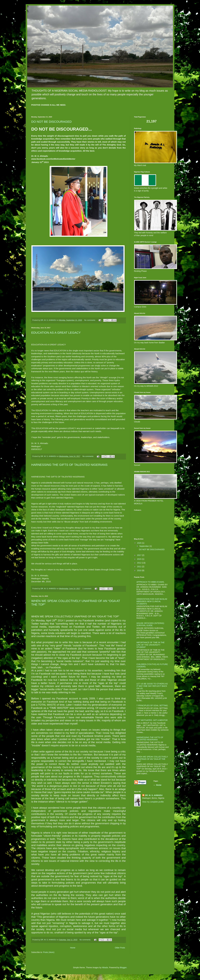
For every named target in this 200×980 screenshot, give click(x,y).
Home (73, 948)
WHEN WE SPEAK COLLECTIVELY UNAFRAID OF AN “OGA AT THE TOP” (152, 759)
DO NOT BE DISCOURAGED (51, 122)
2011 (140, 567)
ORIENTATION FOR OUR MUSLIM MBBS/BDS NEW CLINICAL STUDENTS (152, 601)
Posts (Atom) (49, 952)
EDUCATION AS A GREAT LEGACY (56, 333)
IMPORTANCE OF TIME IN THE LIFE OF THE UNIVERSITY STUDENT (151, 645)
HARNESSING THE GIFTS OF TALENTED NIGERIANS (69, 465)
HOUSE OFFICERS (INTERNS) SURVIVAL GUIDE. (150, 624)
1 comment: (87, 589)
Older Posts (120, 948)
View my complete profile (153, 802)
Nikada (105, 968)
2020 (140, 543)
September (144, 546)
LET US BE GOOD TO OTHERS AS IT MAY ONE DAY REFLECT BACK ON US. (152, 686)
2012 (140, 563)
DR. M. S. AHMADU (154, 795)
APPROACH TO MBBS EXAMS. (151, 582)
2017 (140, 555)
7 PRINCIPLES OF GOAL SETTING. (152, 705)
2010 (140, 570)
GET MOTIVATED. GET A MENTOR (152, 720)
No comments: (90, 320)
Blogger (123, 968)
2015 (140, 559)
